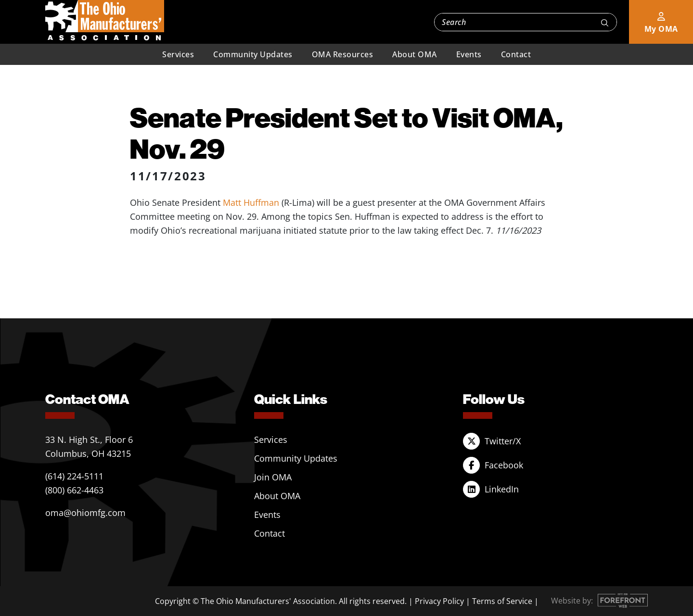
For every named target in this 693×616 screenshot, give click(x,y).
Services (178, 54)
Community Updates (253, 54)
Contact (516, 54)
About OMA (415, 54)
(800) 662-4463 (74, 490)
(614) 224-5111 (74, 476)
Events (469, 54)
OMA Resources (343, 54)
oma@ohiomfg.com (85, 513)
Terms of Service (502, 601)
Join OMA (273, 477)
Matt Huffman (251, 202)
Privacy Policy (439, 601)
